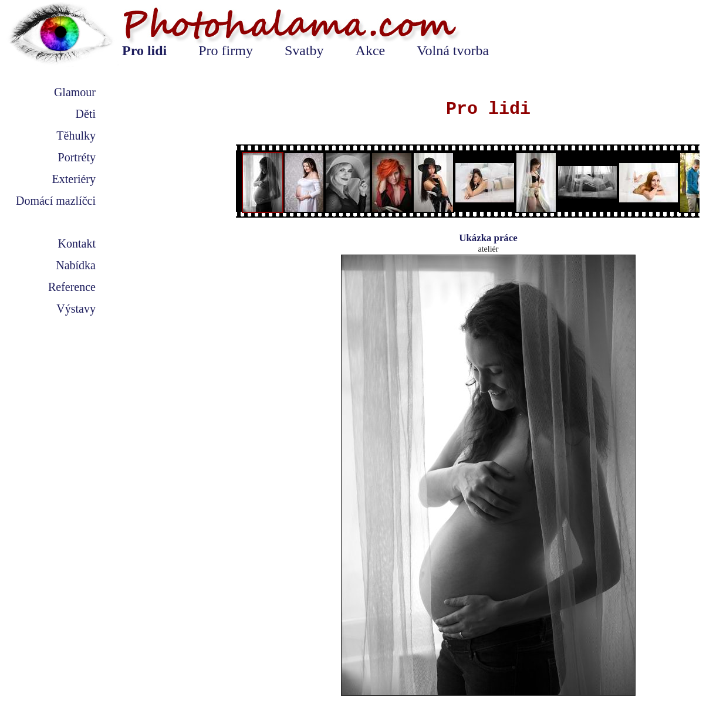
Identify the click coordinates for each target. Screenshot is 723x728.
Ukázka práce (488, 238)
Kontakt (77, 243)
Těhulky (76, 136)
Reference (72, 287)
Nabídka (76, 265)
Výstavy (76, 309)
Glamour (75, 92)
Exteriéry (74, 179)
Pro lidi (144, 50)
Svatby (304, 50)
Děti (86, 114)
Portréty (77, 157)
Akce (371, 50)
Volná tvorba (453, 50)
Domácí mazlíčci (56, 201)
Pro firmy (226, 50)
